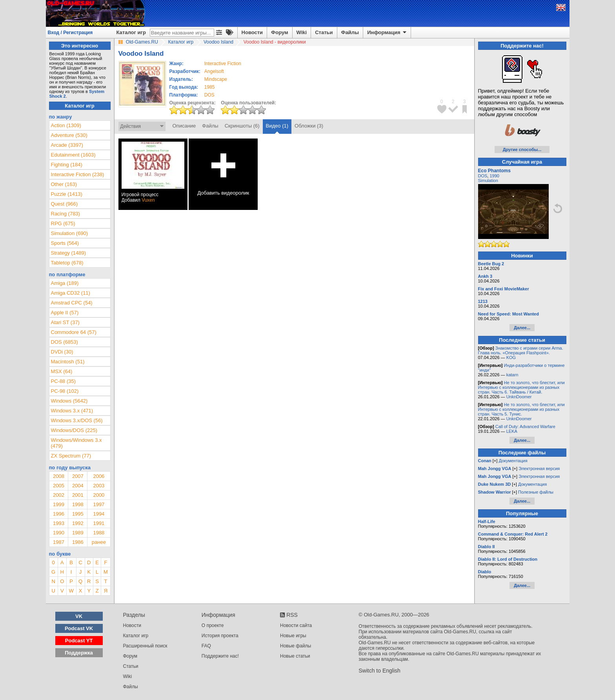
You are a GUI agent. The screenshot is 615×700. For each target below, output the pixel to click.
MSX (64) (62, 371)
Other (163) (64, 184)
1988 (99, 533)
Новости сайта (296, 625)
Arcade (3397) (67, 145)
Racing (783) (66, 214)
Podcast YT (79, 641)
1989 (78, 533)
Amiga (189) (65, 283)
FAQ (206, 646)
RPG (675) (63, 223)
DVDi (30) (62, 352)
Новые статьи (295, 656)
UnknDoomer (519, 397)
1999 (59, 504)
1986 (78, 542)
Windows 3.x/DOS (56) (77, 420)
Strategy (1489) (69, 253)
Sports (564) (65, 243)
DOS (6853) (65, 342)
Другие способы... (522, 149)
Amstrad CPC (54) (72, 303)
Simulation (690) (70, 233)
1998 (78, 504)
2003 (99, 486)
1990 (59, 533)
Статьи (324, 32)
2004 (78, 486)
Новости (252, 32)
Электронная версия (539, 468)
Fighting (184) (67, 165)
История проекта (220, 636)
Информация (387, 33)
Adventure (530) (69, 135)
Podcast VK (79, 628)
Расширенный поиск (145, 646)
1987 (59, 542)
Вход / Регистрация (70, 33)
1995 (78, 514)
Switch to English (379, 671)
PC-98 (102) (65, 391)
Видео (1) (277, 126)
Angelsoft (214, 71)
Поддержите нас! (220, 656)
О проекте (213, 625)
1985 (210, 87)
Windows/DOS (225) (74, 430)
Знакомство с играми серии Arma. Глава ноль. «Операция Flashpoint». (521, 350)
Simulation (488, 180)
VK (79, 616)
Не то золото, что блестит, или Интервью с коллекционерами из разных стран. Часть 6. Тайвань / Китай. (521, 387)
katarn (512, 375)
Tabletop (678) (67, 263)
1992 (78, 523)
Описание (184, 126)
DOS (483, 176)
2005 (59, 486)
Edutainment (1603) (73, 155)
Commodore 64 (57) (74, 332)
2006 (99, 476)
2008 (59, 476)
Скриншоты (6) (242, 126)
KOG (511, 357)
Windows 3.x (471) (72, 411)
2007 (78, 476)
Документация (513, 461)
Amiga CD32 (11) (71, 293)
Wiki (302, 32)
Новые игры (293, 636)
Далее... (522, 328)
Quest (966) (65, 204)
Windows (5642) (69, 401)
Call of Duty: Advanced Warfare (525, 427)
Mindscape (216, 79)
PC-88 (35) (64, 381)
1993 (59, 523)
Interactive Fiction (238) (78, 174)
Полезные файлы (536, 492)
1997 (99, 504)
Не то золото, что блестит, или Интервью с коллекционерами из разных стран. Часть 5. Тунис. (521, 409)
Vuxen (148, 200)
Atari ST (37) (65, 322)
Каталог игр (131, 32)
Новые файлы (296, 646)
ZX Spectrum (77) (71, 456)
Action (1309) (66, 125)
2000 (99, 495)
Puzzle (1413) (67, 194)
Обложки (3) (309, 126)
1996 (59, 514)
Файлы (350, 32)
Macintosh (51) (68, 362)
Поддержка (79, 653)
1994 (99, 514)
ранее (99, 542)
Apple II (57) (65, 313)
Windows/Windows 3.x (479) (76, 443)
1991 (99, 523)
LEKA (512, 431)
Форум (279, 32)
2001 (78, 495)
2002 (59, 495)
